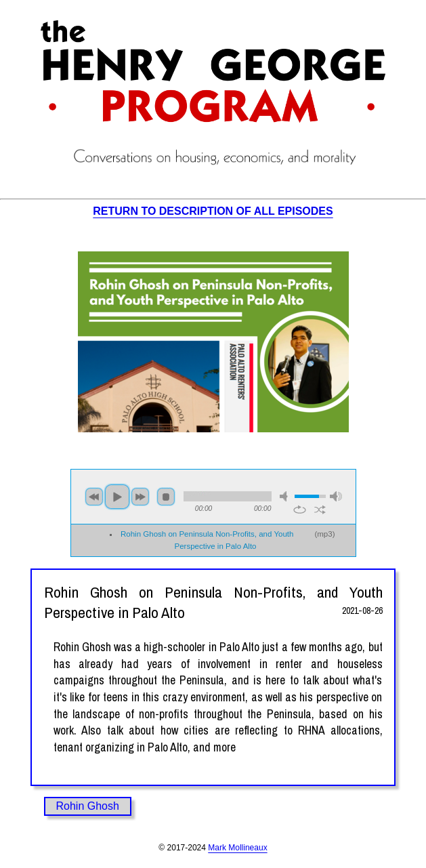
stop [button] (166, 497)
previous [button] (94, 497)
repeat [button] (300, 510)
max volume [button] (336, 496)
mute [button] (286, 496)
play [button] (117, 497)
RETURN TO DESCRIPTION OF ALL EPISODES (213, 211)
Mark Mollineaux (237, 848)
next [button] (140, 497)
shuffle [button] (320, 510)
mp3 (324, 534)
